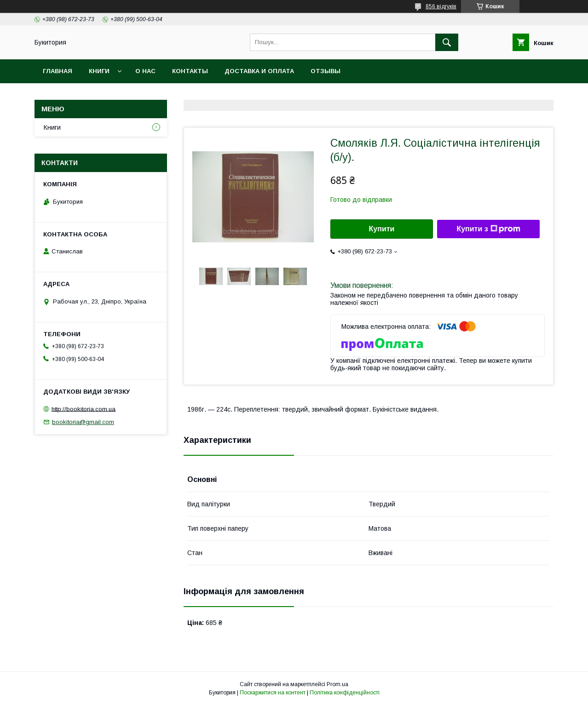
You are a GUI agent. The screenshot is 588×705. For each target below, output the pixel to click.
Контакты (190, 71)
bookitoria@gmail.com (83, 422)
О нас (145, 71)
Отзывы (326, 71)
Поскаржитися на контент (273, 693)
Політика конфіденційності (345, 693)
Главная (58, 71)
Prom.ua (337, 684)
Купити (382, 229)
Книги (99, 71)
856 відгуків (441, 6)
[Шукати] (447, 42)
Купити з (488, 229)
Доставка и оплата (259, 71)
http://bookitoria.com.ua (84, 409)
